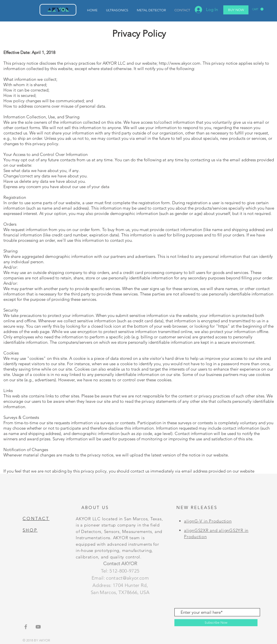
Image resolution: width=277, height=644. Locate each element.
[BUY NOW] (236, 10)
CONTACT (36, 518)
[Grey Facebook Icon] (26, 627)
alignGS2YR (231, 530)
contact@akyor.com (127, 578)
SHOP (30, 530)
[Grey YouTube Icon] (38, 627)
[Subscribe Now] (216, 623)
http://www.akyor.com (180, 63)
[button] (258, 9)
